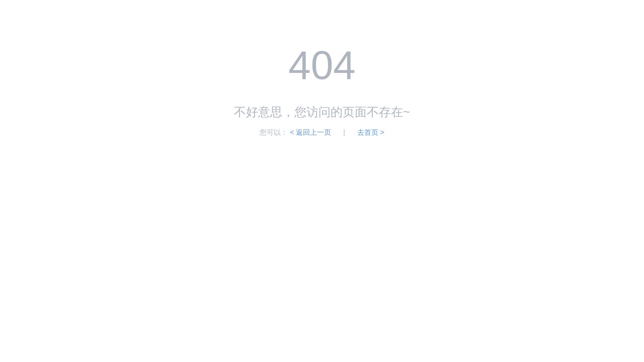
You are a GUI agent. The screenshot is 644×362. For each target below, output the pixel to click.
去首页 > (371, 132)
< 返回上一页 (310, 132)
